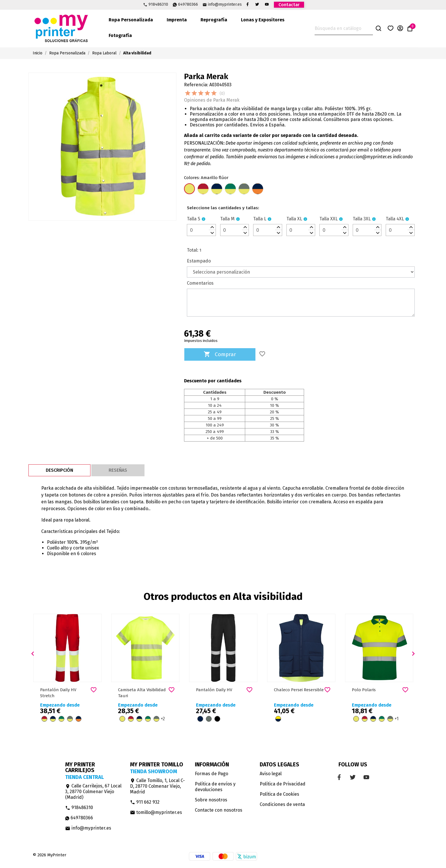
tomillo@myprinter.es (156, 812)
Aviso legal (271, 774)
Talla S (194, 219)
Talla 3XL (362, 219)
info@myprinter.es (225, 5)
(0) (222, 94)
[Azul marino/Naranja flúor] (258, 189)
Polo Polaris (364, 690)
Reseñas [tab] (118, 470)
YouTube (267, 4)
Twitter (257, 4)
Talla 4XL (395, 219)
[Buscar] (344, 29)
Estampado (199, 261)
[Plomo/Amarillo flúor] (244, 189)
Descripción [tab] (59, 470)
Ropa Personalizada (131, 20)
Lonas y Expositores (263, 20)
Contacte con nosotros (219, 810)
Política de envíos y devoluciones (215, 787)
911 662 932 (145, 802)
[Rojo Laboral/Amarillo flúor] (203, 189)
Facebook (247, 4)
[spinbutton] (201, 230)
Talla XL (294, 219)
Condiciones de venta (282, 804)
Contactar (289, 5)
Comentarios (200, 283)
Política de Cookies (279, 794)
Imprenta (177, 20)
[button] (33, 654)
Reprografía (214, 20)
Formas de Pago (211, 774)
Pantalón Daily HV (214, 690)
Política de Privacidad (283, 784)
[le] (223, 208)
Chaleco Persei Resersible (299, 690)
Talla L (260, 219)
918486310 (158, 5)
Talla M (227, 219)
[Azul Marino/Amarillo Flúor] (217, 189)
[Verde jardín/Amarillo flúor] (230, 189)
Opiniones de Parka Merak (212, 100)
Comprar (220, 354)
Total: (193, 250)
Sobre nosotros (211, 800)
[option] (67, 671)
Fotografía (120, 35)
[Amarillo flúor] (189, 189)
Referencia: (196, 85)
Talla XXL (329, 219)
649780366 (188, 5)
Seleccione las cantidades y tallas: (223, 208)
